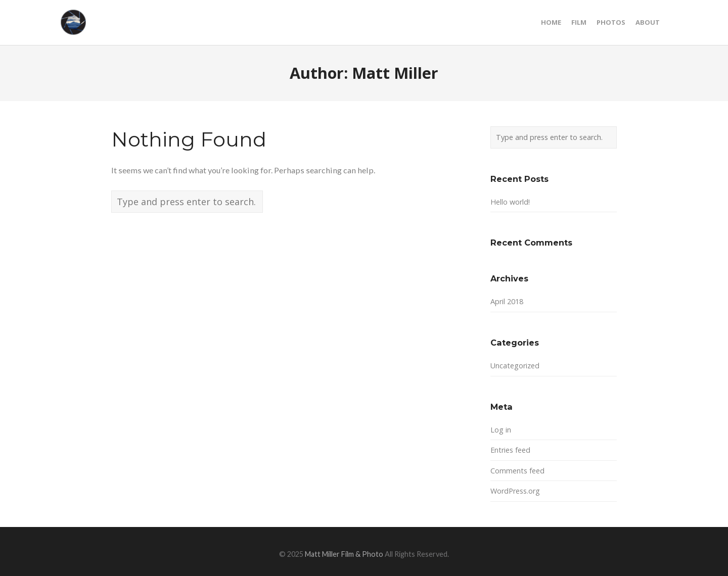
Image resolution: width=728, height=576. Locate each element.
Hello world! (510, 202)
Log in (501, 430)
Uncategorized (515, 366)
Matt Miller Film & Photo (344, 554)
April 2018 (507, 301)
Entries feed (510, 450)
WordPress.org (515, 491)
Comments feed (517, 471)
